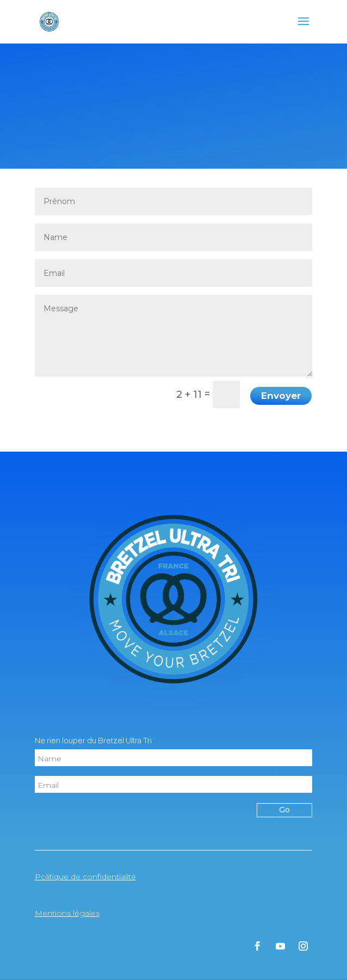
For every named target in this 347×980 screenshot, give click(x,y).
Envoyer (281, 396)
